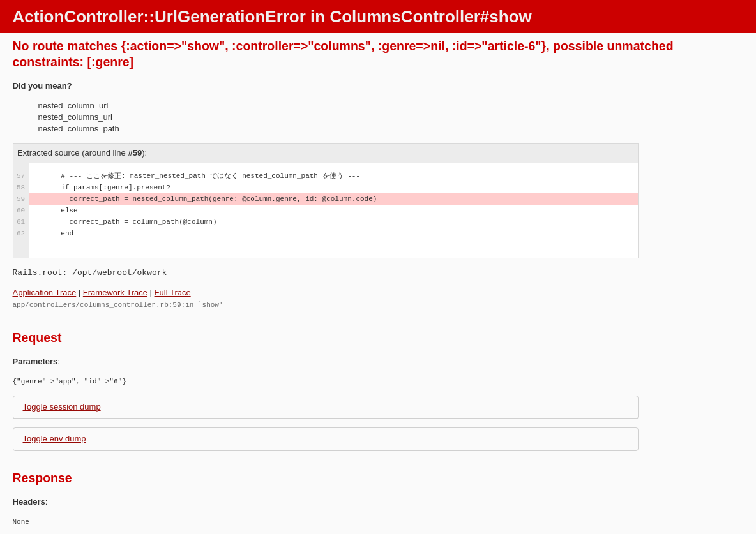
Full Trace (173, 293)
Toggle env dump (55, 438)
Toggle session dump (62, 406)
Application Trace (45, 293)
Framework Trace (115, 293)
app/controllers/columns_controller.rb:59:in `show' (118, 304)
